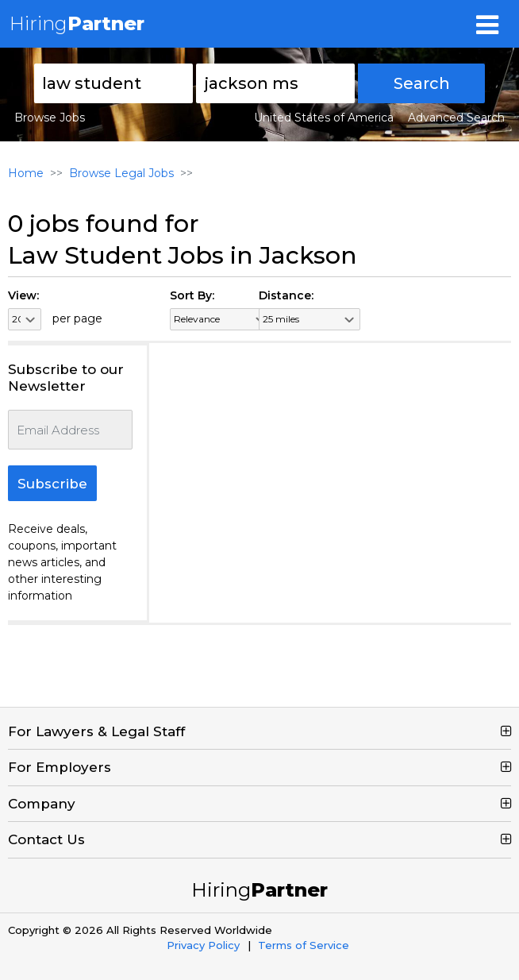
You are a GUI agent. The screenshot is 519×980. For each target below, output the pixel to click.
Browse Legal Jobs (121, 173)
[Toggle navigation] (487, 24)
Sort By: (192, 295)
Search (422, 83)
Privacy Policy (203, 945)
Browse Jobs (50, 118)
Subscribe (52, 484)
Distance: (286, 295)
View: (23, 295)
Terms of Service (304, 945)
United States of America (324, 118)
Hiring (77, 23)
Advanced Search (456, 118)
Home (26, 173)
